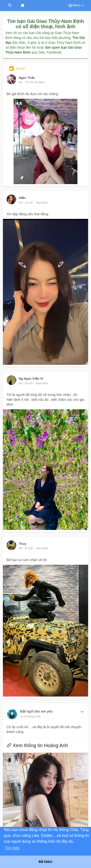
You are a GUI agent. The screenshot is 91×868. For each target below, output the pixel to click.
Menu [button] (76, 6)
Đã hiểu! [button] (45, 862)
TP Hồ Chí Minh (35, 82)
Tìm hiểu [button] (12, 848)
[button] (82, 712)
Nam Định (42, 203)
